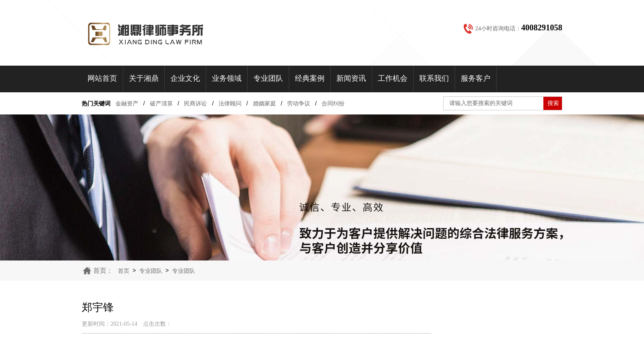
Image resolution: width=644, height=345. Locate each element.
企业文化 (185, 78)
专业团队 (268, 78)
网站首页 (102, 78)
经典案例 (310, 78)
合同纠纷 (333, 103)
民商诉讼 (195, 103)
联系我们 (434, 78)
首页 (124, 271)
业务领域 (227, 78)
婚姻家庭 (264, 103)
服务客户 (476, 78)
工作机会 (393, 78)
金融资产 (127, 103)
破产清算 (161, 103)
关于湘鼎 (144, 78)
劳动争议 (299, 103)
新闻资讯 (351, 78)
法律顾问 (230, 103)
